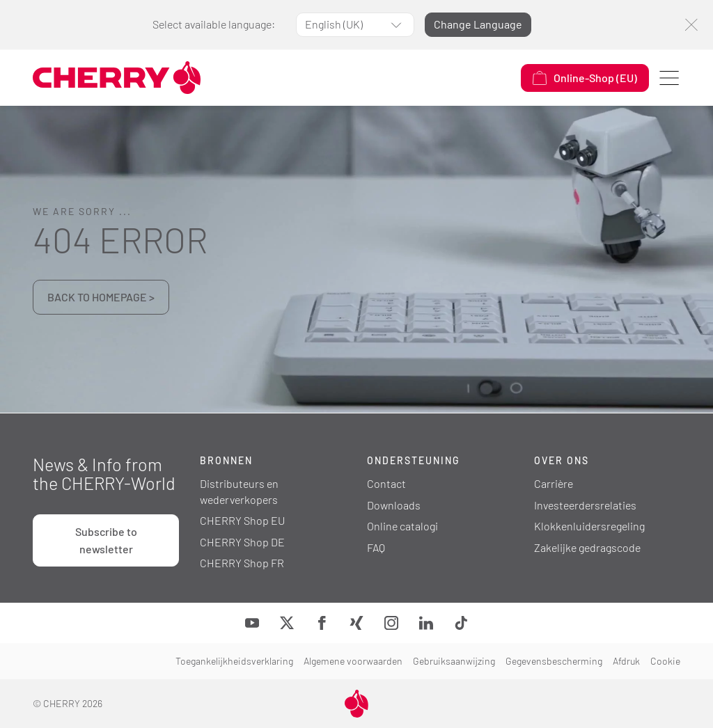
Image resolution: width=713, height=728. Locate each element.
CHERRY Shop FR (242, 563)
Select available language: (214, 24)
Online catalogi (402, 526)
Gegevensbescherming (554, 661)
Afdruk (626, 661)
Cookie (665, 661)
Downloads (394, 505)
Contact (386, 483)
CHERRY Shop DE (242, 542)
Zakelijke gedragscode (587, 547)
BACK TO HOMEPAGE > (101, 297)
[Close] (691, 25)
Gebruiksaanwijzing (454, 661)
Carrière (554, 483)
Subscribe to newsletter (106, 540)
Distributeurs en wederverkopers (239, 491)
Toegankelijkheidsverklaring (234, 661)
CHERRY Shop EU (242, 520)
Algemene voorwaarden (353, 661)
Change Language (478, 24)
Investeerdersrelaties (585, 505)
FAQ (376, 547)
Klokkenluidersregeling (589, 526)
